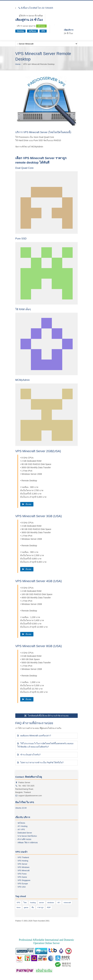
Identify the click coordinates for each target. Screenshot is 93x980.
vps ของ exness (61, 927)
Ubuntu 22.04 (21, 808)
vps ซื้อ (26, 930)
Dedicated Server (25, 833)
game (26, 907)
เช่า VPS (21, 830)
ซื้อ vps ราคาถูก (36, 930)
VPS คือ (19, 927)
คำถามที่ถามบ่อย (24, 839)
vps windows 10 (29, 934)
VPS (43, 31)
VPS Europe (23, 884)
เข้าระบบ (41, 26)
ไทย (25, 902)
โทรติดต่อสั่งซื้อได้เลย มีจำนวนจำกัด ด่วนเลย (47, 716)
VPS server (49, 927)
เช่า (59, 902)
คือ (33, 907)
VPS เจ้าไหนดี (37, 927)
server (41, 902)
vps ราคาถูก (60, 930)
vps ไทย (59, 934)
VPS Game (22, 877)
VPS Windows (23, 867)
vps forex (27, 927)
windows (51, 902)
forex (19, 907)
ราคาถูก (40, 907)
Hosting (20, 31)
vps (45, 930)
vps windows (42, 934)
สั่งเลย (27, 504)
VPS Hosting (23, 861)
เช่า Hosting (22, 826)
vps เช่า (51, 934)
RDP (49, 907)
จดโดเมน (32, 31)
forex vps (51, 930)
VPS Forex (22, 874)
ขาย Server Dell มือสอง (27, 836)
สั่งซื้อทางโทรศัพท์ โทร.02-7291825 (36, 8)
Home (18, 64)
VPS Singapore (24, 880)
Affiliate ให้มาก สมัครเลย (28, 843)
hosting (33, 902)
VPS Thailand (23, 857)
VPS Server (22, 864)
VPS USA (22, 887)
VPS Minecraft (24, 871)
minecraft (67, 902)
